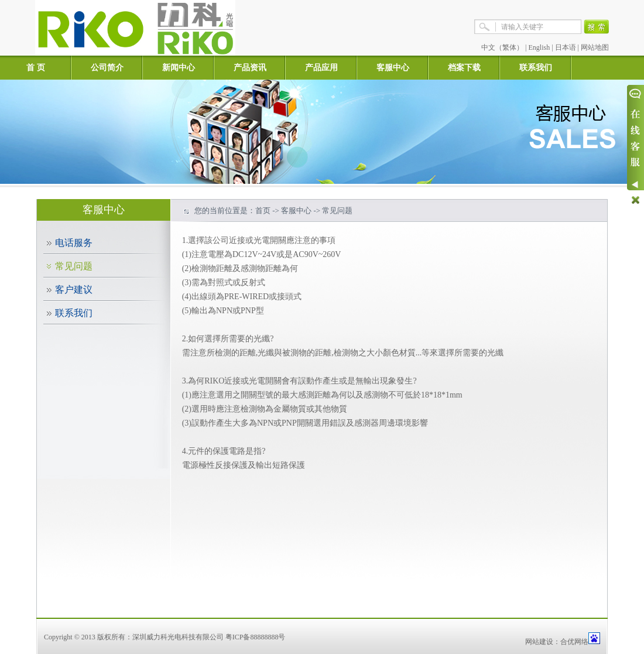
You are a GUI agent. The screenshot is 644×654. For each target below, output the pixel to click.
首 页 (36, 68)
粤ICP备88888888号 (256, 637)
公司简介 (107, 68)
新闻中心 (179, 68)
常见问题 (74, 266)
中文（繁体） (502, 47)
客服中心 (393, 68)
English (539, 47)
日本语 (566, 47)
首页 (263, 210)
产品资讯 (250, 68)
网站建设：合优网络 (557, 642)
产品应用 (321, 68)
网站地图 (595, 47)
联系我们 (536, 68)
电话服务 (74, 243)
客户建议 (74, 290)
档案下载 (464, 68)
